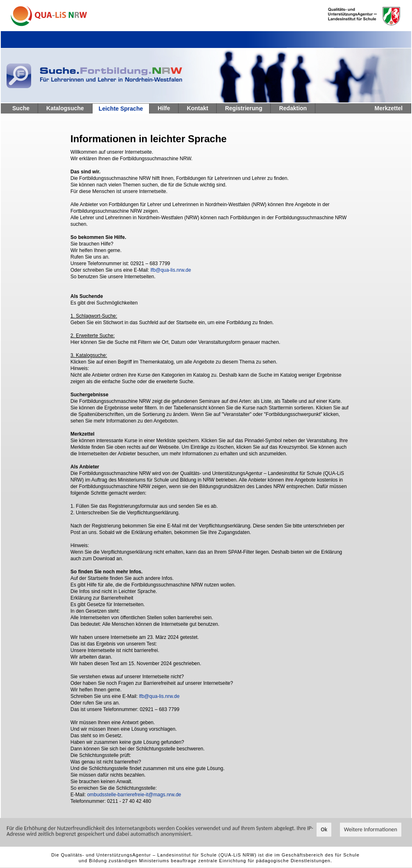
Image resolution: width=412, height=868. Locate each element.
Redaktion (293, 108)
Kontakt (197, 108)
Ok (324, 835)
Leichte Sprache (121, 109)
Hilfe (164, 108)
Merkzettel (389, 108)
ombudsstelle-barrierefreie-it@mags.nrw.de (134, 795)
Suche (21, 108)
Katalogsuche (65, 108)
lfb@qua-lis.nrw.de (171, 270)
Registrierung (243, 108)
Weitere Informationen (371, 835)
